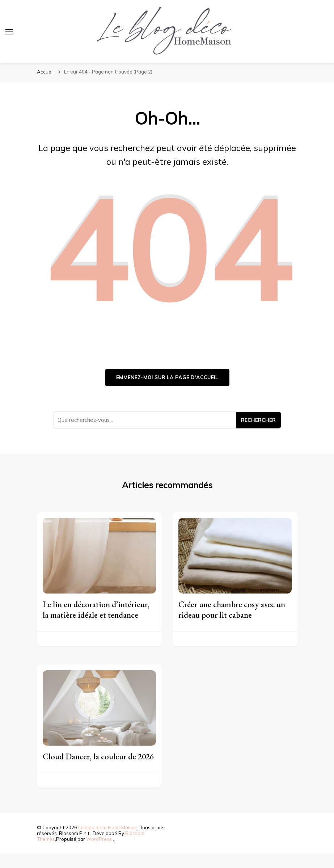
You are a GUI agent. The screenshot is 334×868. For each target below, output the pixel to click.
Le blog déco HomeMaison (108, 827)
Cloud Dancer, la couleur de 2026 (98, 756)
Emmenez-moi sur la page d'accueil (167, 377)
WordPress (99, 839)
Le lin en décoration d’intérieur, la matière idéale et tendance (96, 610)
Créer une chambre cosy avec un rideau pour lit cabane (232, 610)
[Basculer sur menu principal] (9, 32)
